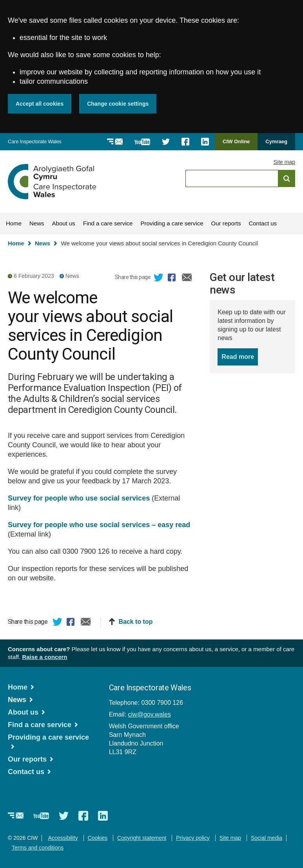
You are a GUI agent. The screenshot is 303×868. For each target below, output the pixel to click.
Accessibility (63, 838)
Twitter (159, 279)
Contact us (263, 223)
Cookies (98, 838)
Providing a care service (172, 223)
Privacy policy (193, 838)
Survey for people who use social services (79, 498)
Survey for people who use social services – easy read (99, 525)
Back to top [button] (135, 622)
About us (64, 223)
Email (187, 279)
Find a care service (108, 223)
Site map (284, 162)
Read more (240, 356)
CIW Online (236, 144)
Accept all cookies (40, 104)
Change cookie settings (118, 104)
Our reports (226, 223)
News (37, 223)
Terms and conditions (38, 848)
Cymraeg (276, 141)
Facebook (173, 279)
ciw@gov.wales (150, 714)
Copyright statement (142, 838)
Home (14, 223)
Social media (267, 838)
